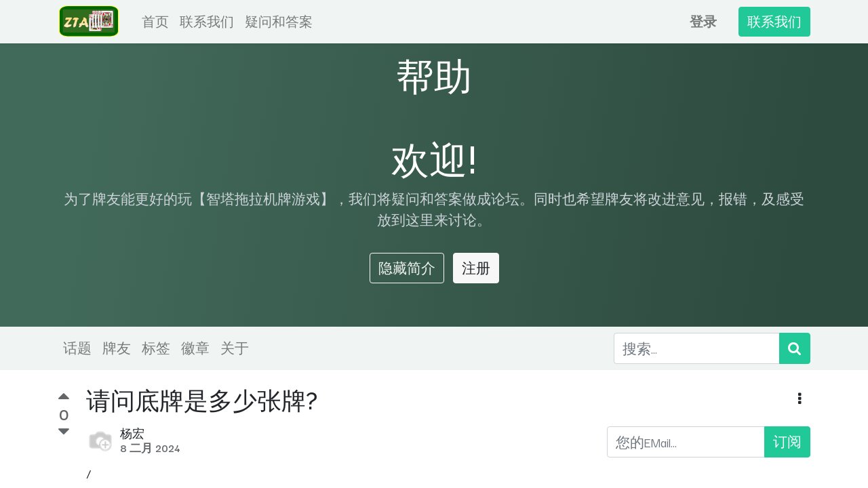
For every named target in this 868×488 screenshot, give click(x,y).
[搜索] (795, 348)
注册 (476, 268)
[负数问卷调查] (64, 432)
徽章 (195, 348)
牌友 (117, 348)
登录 (703, 21)
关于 (235, 348)
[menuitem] (155, 22)
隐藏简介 (407, 268)
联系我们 (774, 21)
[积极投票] (64, 398)
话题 (77, 348)
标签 (156, 348)
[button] (800, 399)
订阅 (787, 441)
